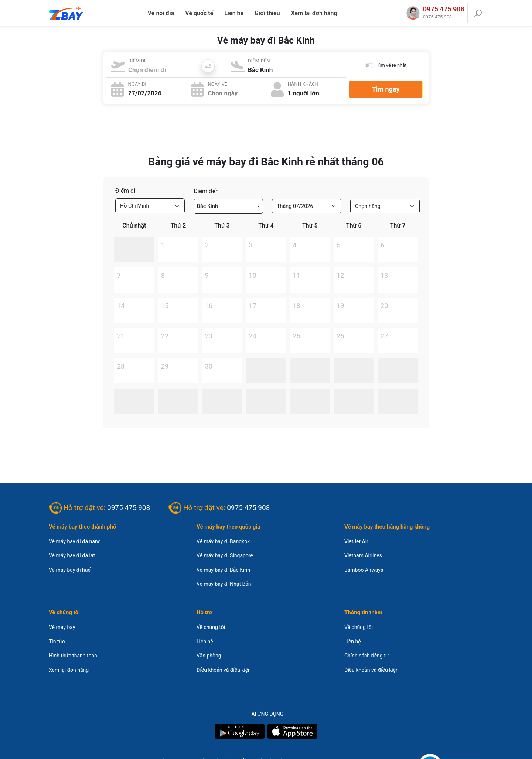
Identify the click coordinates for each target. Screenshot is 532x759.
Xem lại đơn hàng (314, 13)
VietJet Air (356, 541)
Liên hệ (234, 13)
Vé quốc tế (199, 13)
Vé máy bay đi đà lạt (72, 555)
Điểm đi (125, 191)
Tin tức (57, 642)
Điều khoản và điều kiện (224, 670)
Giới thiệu (267, 13)
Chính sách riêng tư (366, 656)
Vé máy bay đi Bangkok (223, 541)
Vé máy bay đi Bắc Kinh (223, 570)
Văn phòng (209, 656)
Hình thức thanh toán (73, 656)
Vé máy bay (62, 627)
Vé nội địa (161, 13)
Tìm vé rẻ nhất (392, 65)
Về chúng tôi (211, 627)
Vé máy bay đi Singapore (225, 555)
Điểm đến (206, 191)
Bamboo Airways (364, 570)
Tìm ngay (386, 89)
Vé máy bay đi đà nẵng (75, 541)
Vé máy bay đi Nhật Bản (224, 584)
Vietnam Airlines (363, 555)
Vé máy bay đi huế (70, 570)
